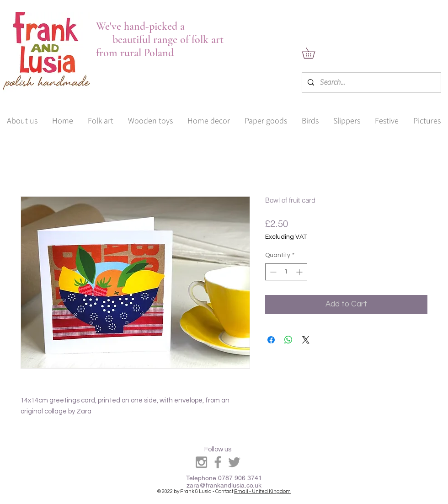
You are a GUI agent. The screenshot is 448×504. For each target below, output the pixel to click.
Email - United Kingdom (262, 491)
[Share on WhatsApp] (288, 340)
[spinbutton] (286, 272)
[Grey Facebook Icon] (218, 462)
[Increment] (300, 272)
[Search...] (371, 83)
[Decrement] (272, 272)
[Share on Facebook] (271, 340)
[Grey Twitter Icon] (234, 462)
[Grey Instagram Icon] (201, 462)
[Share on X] (306, 340)
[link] (314, 53)
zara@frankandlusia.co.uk (224, 485)
